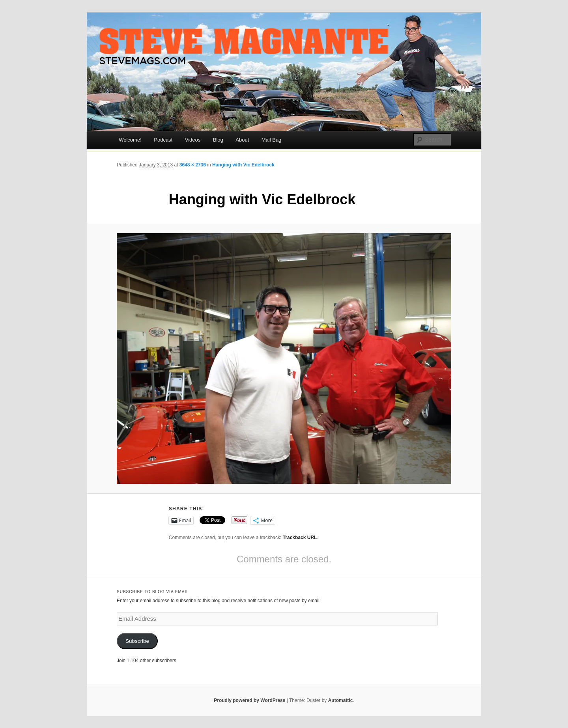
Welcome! (130, 140)
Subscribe (137, 641)
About (242, 140)
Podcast (163, 140)
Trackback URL (300, 538)
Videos (193, 140)
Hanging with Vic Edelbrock (243, 165)
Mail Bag (272, 140)
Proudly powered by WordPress (249, 700)
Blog (218, 140)
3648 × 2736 (193, 165)
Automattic (341, 700)
